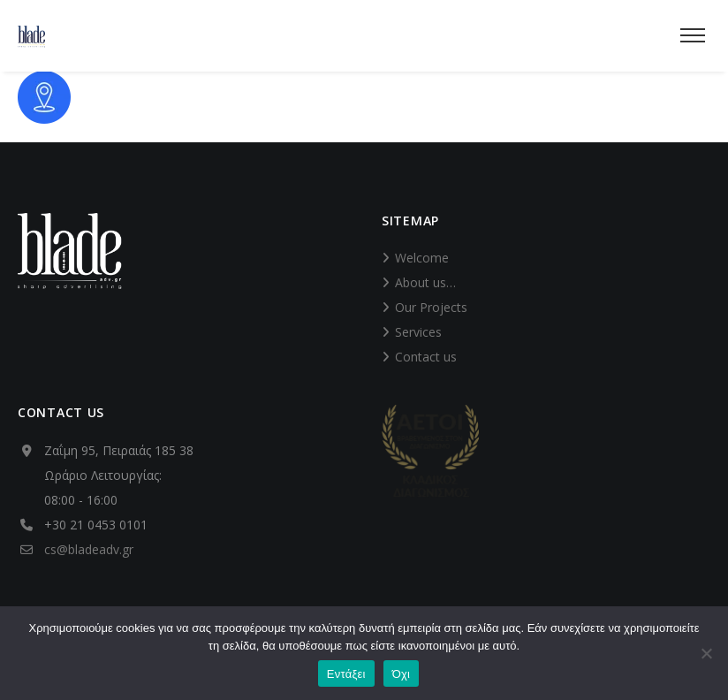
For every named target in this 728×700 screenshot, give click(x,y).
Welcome (422, 258)
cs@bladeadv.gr (89, 549)
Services (418, 332)
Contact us (426, 357)
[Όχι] (706, 653)
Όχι (402, 674)
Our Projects (431, 307)
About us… (425, 282)
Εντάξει (346, 674)
